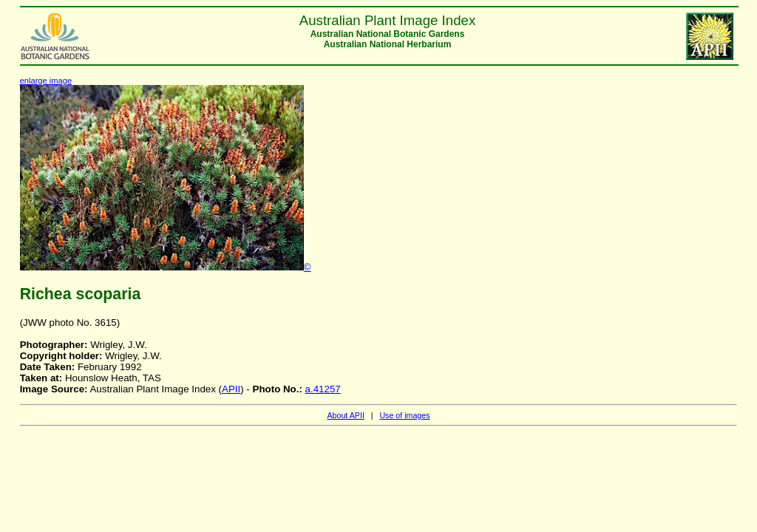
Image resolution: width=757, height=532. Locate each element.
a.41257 (323, 389)
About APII (345, 415)
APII (231, 389)
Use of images (404, 415)
